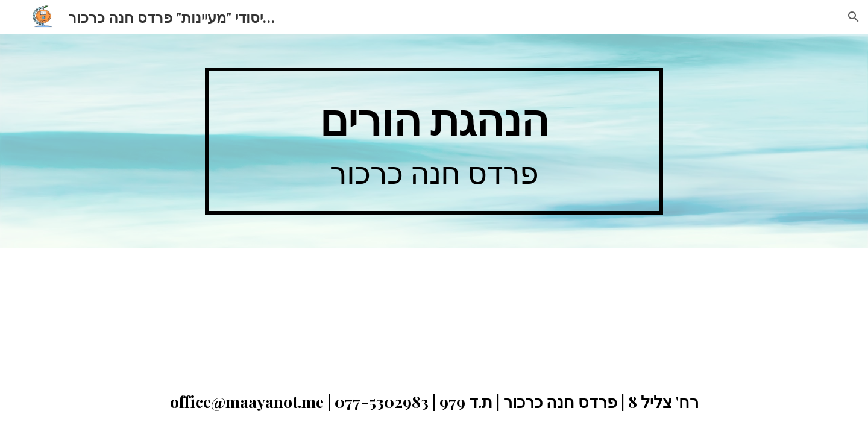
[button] (854, 17)
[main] (434, 141)
